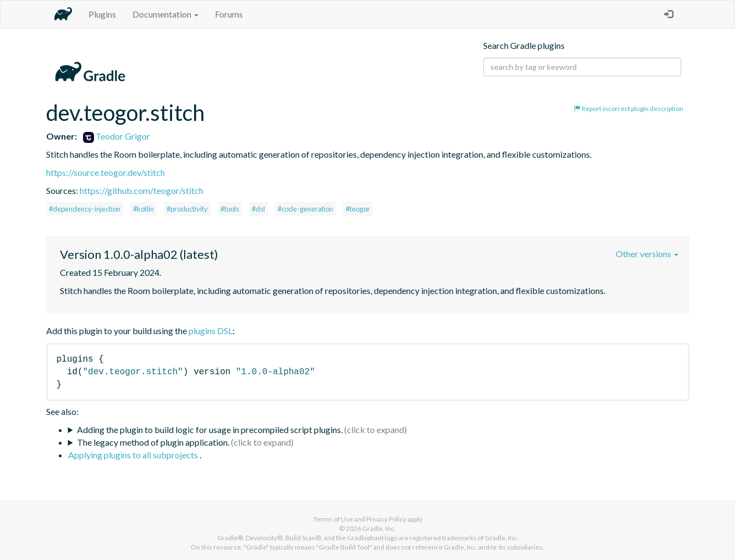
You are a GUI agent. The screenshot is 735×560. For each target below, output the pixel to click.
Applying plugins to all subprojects (134, 455)
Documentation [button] (165, 14)
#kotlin (143, 209)
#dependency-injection (85, 209)
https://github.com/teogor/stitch (142, 190)
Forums (229, 14)
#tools (230, 209)
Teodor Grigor (117, 136)
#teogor (358, 209)
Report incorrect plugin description (629, 109)
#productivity (187, 209)
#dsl (258, 209)
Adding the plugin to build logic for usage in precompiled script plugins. (210, 429)
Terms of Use (333, 519)
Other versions (647, 254)
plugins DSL (211, 331)
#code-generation (305, 209)
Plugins (102, 14)
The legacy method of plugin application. (153, 442)
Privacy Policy (386, 519)
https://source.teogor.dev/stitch (106, 172)
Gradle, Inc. (379, 528)
